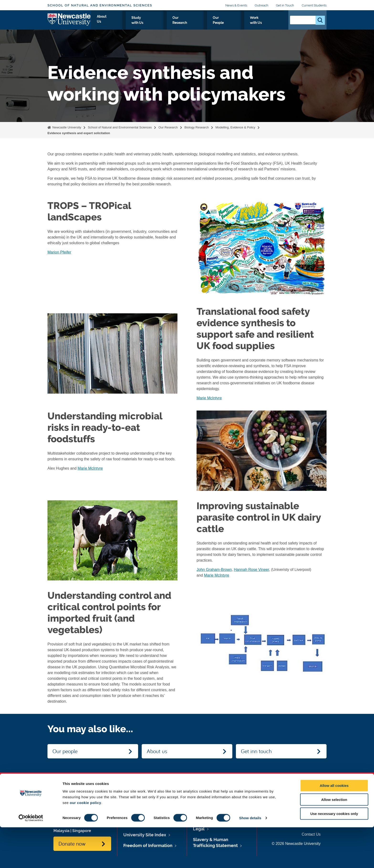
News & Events (236, 5)
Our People (238, 23)
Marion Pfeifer (59, 252)
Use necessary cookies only (334, 854)
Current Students (314, 5)
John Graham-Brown (214, 570)
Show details (250, 859)
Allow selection (334, 840)
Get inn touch (256, 751)
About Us (146, 23)
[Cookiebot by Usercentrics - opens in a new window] (31, 859)
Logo (69, 22)
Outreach (262, 5)
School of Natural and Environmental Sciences (100, 5)
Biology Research (197, 127)
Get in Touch (285, 5)
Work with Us (268, 23)
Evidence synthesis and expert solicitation (79, 133)
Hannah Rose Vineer (252, 570)
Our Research (207, 23)
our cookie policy (85, 843)
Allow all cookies (334, 826)
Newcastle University (66, 127)
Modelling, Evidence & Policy (235, 127)
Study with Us (174, 23)
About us (157, 751)
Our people (65, 751)
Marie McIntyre (209, 398)
